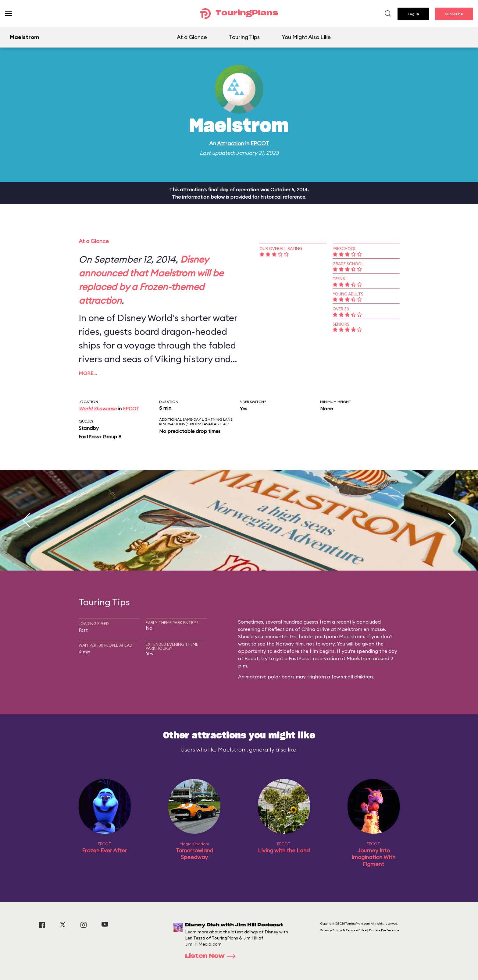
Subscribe (454, 14)
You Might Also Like (306, 37)
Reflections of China (292, 629)
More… (88, 373)
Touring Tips (244, 37)
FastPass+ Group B (100, 437)
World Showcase (98, 409)
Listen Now (212, 956)
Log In (413, 14)
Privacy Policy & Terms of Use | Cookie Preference (360, 930)
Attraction (230, 143)
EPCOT (260, 143)
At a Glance (192, 37)
